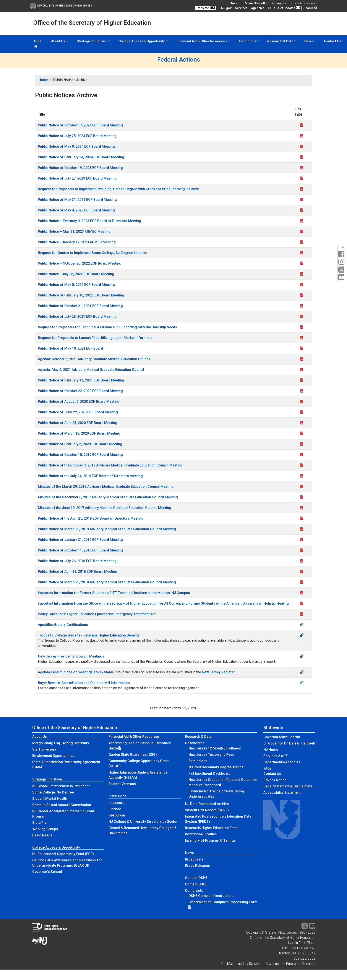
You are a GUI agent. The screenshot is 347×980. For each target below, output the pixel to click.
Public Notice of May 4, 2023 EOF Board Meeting (76, 210)
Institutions (117, 796)
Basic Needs (42, 835)
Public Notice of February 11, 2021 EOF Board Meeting (81, 380)
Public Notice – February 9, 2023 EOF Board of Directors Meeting (89, 221)
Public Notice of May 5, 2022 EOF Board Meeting (76, 285)
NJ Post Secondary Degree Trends (216, 767)
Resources (117, 815)
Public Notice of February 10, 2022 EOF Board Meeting (81, 295)
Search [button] (310, 8)
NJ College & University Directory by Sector (143, 822)
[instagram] (342, 262)
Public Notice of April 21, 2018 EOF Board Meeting (78, 572)
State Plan (40, 823)
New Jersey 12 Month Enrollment (215, 748)
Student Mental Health (50, 799)
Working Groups (45, 829)
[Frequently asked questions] (272, 8)
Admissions (198, 761)
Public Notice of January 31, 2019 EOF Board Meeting (80, 540)
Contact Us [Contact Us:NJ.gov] (272, 774)
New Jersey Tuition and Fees (211, 755)
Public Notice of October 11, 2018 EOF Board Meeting (80, 550)
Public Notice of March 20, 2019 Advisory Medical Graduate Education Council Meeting (107, 529)
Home (43, 80)
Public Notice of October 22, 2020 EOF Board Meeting (80, 391)
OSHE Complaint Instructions (211, 896)
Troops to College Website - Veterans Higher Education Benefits (89, 635)
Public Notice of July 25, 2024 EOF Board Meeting (77, 136)
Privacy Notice (275, 780)
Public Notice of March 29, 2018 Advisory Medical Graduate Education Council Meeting (107, 582)
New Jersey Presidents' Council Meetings (71, 656)
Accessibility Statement (282, 793)
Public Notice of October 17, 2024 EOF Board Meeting (80, 125)
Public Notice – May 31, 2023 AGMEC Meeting (74, 232)
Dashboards (195, 743)
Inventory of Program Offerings (210, 840)
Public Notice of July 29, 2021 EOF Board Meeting (77, 317)
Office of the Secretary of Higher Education (75, 728)
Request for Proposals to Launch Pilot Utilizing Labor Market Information (96, 338)
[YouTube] (312, 927)
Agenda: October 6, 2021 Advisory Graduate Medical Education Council (94, 359)
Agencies (258, 8)
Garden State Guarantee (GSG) (133, 755)
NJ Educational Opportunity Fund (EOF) (63, 854)
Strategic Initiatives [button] (92, 41)
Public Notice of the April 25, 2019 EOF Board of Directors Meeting (91, 518)
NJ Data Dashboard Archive (207, 804)
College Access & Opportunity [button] (142, 41)
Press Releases (197, 866)
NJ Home (271, 750)
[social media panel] (342, 248)
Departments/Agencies (282, 762)
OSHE (38, 43)
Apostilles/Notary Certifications (63, 625)
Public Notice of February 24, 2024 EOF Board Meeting (81, 157)
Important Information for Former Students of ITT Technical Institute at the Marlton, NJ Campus (114, 593)
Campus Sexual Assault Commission (62, 805)
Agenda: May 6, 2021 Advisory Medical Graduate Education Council (91, 370)
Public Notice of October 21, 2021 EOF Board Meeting (80, 306)
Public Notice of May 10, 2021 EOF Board (70, 348)
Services (241, 8)
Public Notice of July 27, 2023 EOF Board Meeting (77, 178)
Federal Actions (179, 60)
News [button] (309, 41)
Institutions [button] (247, 41)
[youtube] (342, 278)
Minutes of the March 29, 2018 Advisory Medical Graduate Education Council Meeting (106, 487)
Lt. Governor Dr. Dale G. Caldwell (289, 743)
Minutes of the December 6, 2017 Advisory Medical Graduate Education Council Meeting (108, 497)
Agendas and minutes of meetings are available (76, 672)
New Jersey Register (218, 672)
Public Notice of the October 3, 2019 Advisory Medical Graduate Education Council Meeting (110, 465)
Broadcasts (194, 859)
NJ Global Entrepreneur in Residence (61, 786)
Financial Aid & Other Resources (134, 737)
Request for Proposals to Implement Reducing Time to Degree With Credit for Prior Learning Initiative (118, 189)
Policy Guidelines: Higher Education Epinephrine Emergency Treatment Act (97, 614)
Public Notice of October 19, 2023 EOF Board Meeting (80, 168)
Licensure (116, 803)
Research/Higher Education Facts (212, 828)
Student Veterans (122, 784)
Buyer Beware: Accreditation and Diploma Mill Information (84, 683)
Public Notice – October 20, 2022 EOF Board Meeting (80, 263)
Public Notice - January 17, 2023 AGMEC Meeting (77, 242)
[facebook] (342, 254)
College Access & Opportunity (56, 847)
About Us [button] (58, 41)
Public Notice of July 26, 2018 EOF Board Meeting (77, 561)
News (189, 853)
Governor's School (47, 872)
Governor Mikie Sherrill (282, 737)
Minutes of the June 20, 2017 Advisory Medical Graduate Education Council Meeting (105, 508)
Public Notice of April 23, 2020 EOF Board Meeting (78, 423)
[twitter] (342, 270)
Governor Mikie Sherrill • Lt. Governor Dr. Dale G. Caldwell (273, 3)
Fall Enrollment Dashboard (209, 773)
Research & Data (198, 737)
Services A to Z (276, 756)
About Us (40, 737)
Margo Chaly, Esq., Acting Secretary (61, 743)
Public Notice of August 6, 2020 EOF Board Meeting (79, 402)
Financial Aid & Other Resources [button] (202, 41)
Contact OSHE (196, 878)
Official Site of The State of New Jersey (61, 6)
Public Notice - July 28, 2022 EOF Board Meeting (76, 274)
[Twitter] (305, 927)
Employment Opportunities (53, 756)
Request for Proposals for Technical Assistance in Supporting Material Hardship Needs (107, 327)
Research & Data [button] (280, 41)
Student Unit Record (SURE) (207, 810)
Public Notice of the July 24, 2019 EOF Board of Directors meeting (90, 476)
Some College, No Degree (53, 792)
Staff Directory (44, 749)
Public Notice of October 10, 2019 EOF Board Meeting (80, 455)
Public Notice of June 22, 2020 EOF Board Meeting (78, 412)
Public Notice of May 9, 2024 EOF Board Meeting (76, 146)
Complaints (194, 891)
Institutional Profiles (201, 834)
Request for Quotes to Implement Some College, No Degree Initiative (92, 253)
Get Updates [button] (289, 8)
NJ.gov (226, 8)
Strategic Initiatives (48, 779)
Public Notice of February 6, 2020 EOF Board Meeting (80, 444)
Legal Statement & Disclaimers (288, 786)
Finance (115, 809)
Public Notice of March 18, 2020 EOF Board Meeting (79, 433)
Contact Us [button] (332, 41)
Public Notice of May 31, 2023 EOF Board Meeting (77, 200)
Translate (205, 8)
